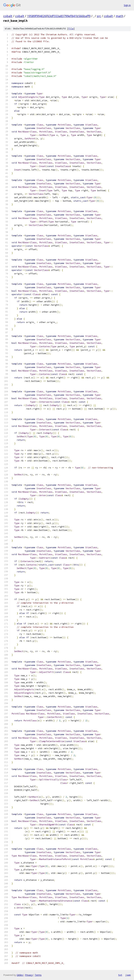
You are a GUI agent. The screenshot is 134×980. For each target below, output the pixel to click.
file (71, 29)
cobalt (8, 16)
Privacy (29, 975)
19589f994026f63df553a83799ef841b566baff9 (59, 16)
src (99, 16)
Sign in (127, 5)
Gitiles (20, 975)
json (128, 975)
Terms (38, 975)
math (119, 16)
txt (120, 975)
